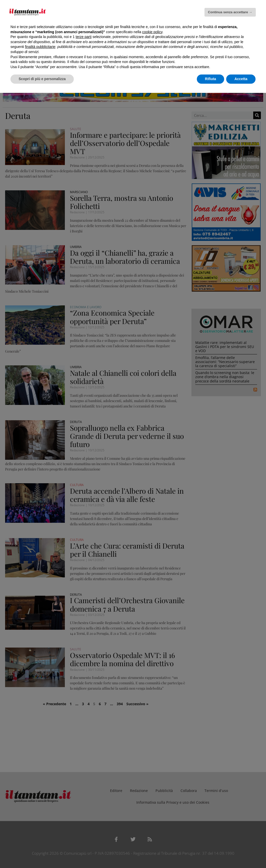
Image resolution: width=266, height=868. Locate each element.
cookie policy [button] (152, 32)
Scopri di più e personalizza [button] (42, 79)
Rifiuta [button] (211, 79)
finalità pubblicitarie (40, 47)
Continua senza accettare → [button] (230, 12)
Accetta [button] (241, 79)
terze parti (83, 37)
